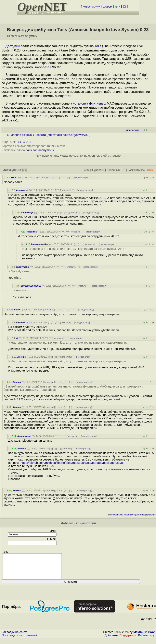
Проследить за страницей (19, 640)
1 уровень (98, 170)
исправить (133, 130)
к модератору (81, 178)
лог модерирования (146, 515)
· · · (63, 178)
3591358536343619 (31, 286)
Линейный (113, 170)
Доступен (13, 46)
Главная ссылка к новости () (50, 135)
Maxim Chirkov (144, 637)
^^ (53, 190)
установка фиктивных (89, 103)
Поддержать (128, 640)
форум (108, 7)
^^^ (57, 190)
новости (88, 7)
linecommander (40, 244)
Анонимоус (27, 213)
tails (29, 150)
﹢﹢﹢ (56, 178)
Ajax (87, 170)
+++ (98, 7)
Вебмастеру (146, 640)
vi (17, 338)
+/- (123, 170)
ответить (46, 178)
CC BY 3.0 (23, 142)
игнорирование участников (121, 515)
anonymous (46, 150)
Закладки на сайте (14, 637)
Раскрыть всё (136, 170)
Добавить (111, 640)
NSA (14, 178)
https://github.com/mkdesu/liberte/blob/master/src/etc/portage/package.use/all (72, 463)
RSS (150, 170)
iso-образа (42, 67)
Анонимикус (24, 436)
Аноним (21, 190)
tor (35, 150)
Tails (98, 46)
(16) (25, 170)
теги (117, 7)
